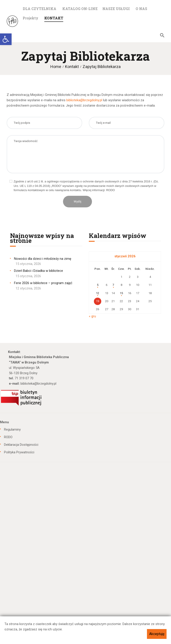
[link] (6, 39)
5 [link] (98, 285)
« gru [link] (92, 316)
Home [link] (56, 67)
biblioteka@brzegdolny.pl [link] (84, 100)
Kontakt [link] (72, 67)
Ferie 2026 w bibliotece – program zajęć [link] (43, 283)
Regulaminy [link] (12, 429)
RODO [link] (8, 437)
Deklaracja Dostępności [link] (21, 445)
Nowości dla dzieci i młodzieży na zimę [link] (43, 259)
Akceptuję (157, 634)
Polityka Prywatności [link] (19, 452)
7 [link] (113, 285)
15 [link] (121, 293)
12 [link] (98, 293)
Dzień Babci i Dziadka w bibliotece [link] (39, 271)
